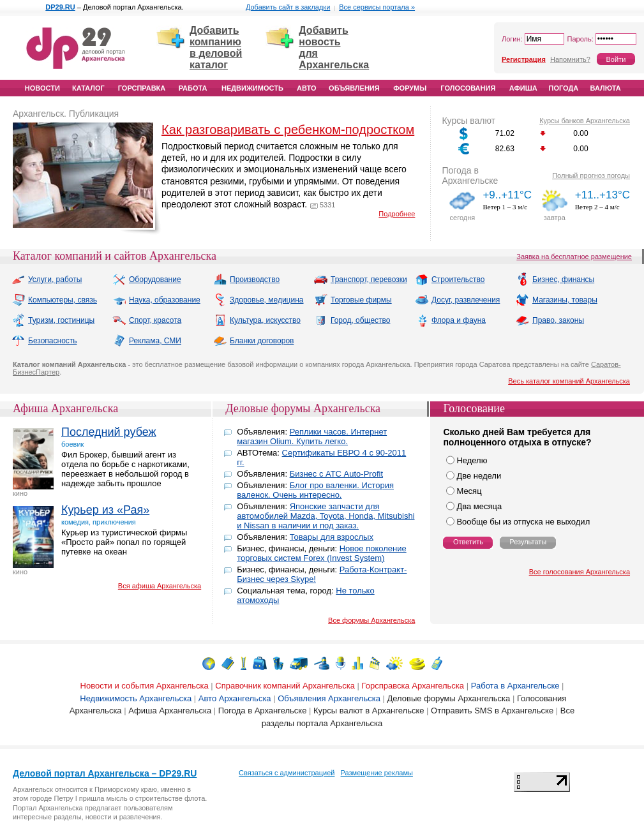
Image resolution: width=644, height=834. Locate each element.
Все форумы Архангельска (371, 620)
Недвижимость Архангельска (136, 698)
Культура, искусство (257, 320)
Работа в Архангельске (515, 686)
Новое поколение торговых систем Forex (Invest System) (321, 553)
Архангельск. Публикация (66, 114)
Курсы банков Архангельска (585, 121)
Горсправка (142, 88)
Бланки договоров (253, 341)
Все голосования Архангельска (580, 572)
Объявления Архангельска (329, 698)
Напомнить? (570, 59)
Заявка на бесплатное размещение (574, 257)
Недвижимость (252, 88)
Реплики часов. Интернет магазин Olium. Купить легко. (312, 436)
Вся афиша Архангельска (160, 586)
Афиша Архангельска (65, 408)
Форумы (410, 88)
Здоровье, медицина (258, 300)
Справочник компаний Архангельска (285, 686)
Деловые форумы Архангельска (303, 408)
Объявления (354, 88)
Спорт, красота (147, 320)
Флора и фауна (450, 320)
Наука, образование (156, 300)
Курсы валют (468, 121)
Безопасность (44, 341)
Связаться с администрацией (287, 773)
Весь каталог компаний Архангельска (569, 381)
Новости (42, 88)
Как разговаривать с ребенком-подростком (288, 130)
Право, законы (550, 320)
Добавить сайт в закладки (288, 7)
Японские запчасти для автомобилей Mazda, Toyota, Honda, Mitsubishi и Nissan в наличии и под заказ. (326, 516)
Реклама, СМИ (147, 341)
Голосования (468, 88)
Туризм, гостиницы (53, 320)
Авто (306, 88)
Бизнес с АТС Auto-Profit (336, 474)
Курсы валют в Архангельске (369, 711)
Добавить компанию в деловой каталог (216, 48)
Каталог (88, 88)
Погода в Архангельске (470, 175)
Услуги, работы (47, 279)
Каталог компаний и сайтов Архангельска (115, 256)
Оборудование (147, 279)
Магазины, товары (557, 300)
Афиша (523, 88)
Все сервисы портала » (377, 7)
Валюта (606, 88)
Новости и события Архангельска (145, 686)
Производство (246, 279)
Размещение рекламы (377, 773)
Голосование (474, 408)
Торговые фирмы (353, 300)
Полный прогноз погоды (591, 175)
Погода (564, 88)
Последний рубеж (109, 432)
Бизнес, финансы (555, 279)
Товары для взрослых (332, 537)
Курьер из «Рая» (105, 510)
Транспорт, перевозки (361, 279)
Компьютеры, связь (54, 300)
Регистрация (524, 59)
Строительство (450, 279)
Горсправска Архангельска (413, 686)
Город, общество (352, 320)
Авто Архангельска (235, 698)
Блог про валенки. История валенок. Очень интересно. (315, 490)
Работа (193, 88)
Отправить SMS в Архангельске (492, 711)
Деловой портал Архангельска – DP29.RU (105, 773)
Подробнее (397, 214)
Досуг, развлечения (457, 300)
